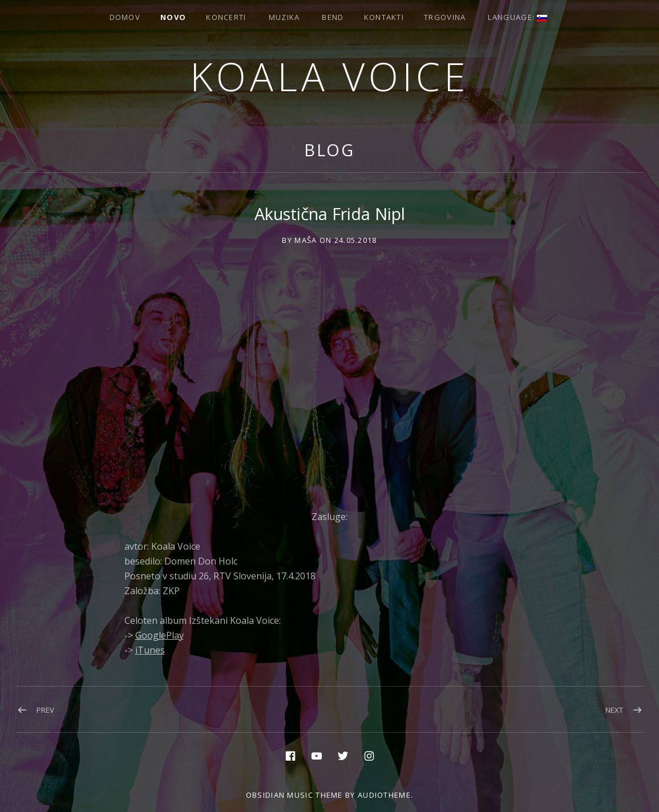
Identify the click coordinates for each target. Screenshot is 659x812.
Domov (125, 17)
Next (614, 710)
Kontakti (384, 17)
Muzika (284, 17)
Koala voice (330, 76)
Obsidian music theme (294, 795)
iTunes (150, 650)
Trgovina (445, 17)
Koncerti (226, 17)
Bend (333, 17)
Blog (330, 150)
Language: (518, 17)
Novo (173, 17)
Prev (45, 710)
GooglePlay (159, 635)
